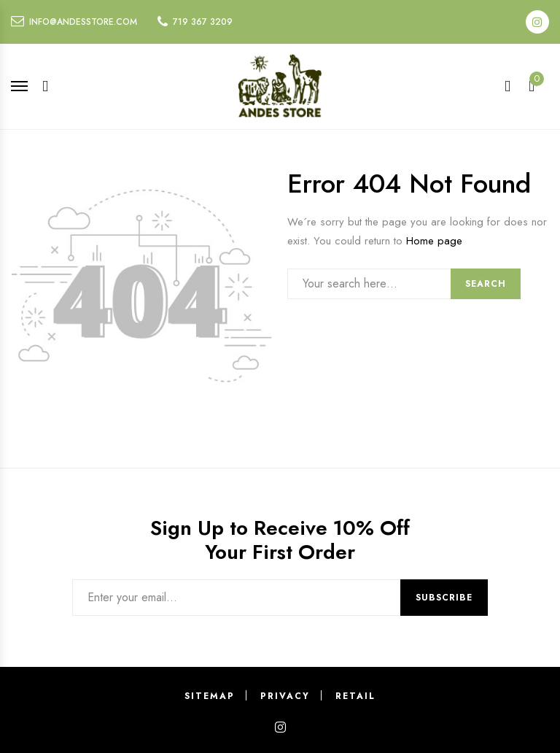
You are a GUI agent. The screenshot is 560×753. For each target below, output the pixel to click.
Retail (355, 696)
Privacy (285, 696)
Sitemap (210, 696)
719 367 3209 (203, 22)
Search (486, 284)
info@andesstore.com (83, 22)
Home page (434, 241)
